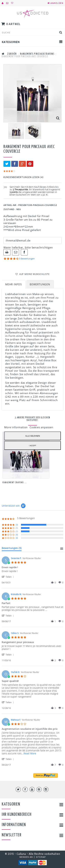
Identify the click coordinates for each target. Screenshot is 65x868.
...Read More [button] (29, 753)
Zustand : (10, 209)
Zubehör (12, 54)
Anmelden (57, 3)
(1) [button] (17, 528)
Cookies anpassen (41, 427)
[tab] (12, 549)
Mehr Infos (14, 284)
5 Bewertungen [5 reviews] (27, 259)
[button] (8, 577)
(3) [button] (17, 525)
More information (16, 427)
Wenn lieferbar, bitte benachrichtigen (28, 247)
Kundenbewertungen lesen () (23, 177)
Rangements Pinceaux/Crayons (37, 54)
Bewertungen (40, 284)
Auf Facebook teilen (24, 252)
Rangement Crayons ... (15, 483)
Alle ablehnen (33, 436)
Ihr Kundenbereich (17, 815)
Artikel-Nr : (11, 205)
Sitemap (41, 857)
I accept (33, 445)
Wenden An (26, 857)
